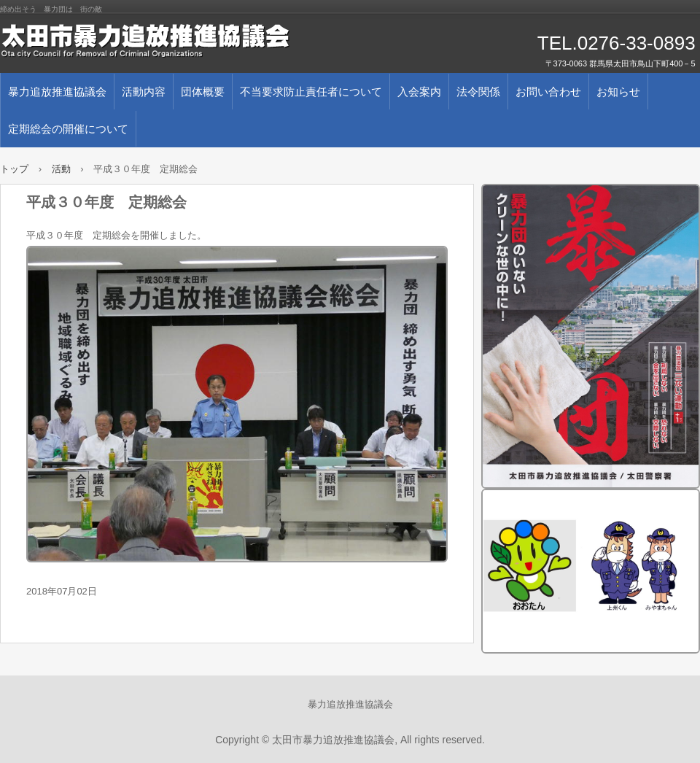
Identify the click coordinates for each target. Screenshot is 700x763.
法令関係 (478, 92)
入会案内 (419, 92)
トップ (14, 169)
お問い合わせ (548, 92)
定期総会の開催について (68, 129)
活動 (61, 169)
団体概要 (203, 92)
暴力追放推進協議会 (57, 92)
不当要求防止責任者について (311, 92)
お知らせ (618, 92)
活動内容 (144, 92)
